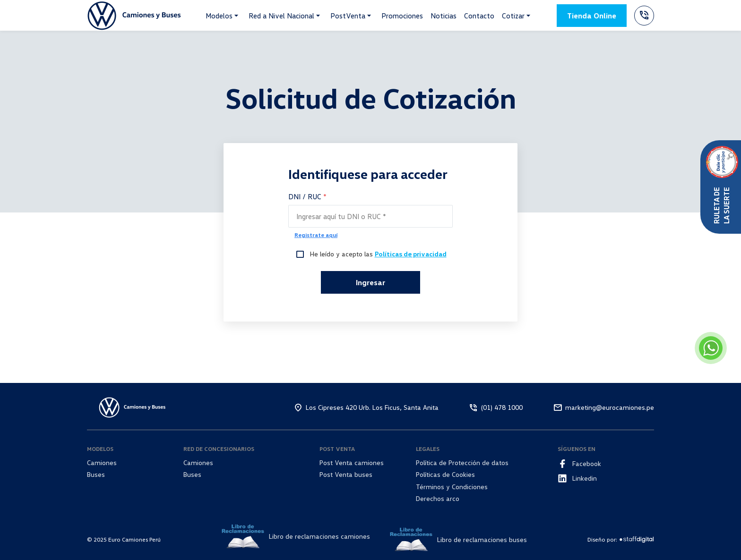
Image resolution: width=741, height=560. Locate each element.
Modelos (219, 16)
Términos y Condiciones (452, 487)
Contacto (479, 16)
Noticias (444, 16)
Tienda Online (592, 16)
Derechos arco (438, 498)
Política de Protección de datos (462, 462)
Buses (96, 474)
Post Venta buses (346, 474)
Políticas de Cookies (445, 474)
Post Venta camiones (352, 462)
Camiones (102, 462)
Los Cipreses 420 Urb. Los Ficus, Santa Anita (372, 407)
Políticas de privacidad (411, 254)
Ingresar (370, 282)
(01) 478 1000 (502, 407)
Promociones (402, 16)
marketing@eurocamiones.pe (610, 407)
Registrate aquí (316, 235)
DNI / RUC (307, 197)
